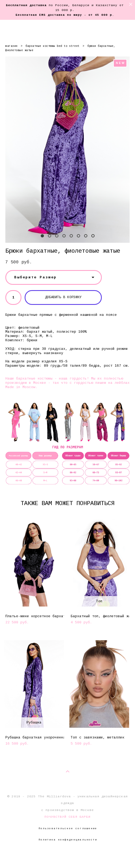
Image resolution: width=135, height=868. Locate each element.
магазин (12, 46)
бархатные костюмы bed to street (52, 46)
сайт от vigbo (67, 855)
